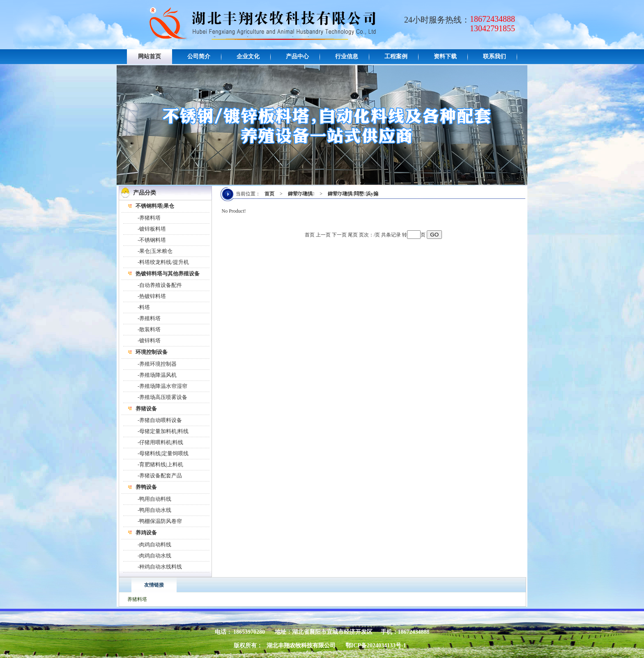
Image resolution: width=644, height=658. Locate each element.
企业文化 (248, 56)
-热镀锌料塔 (152, 296)
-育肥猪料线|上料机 (160, 464)
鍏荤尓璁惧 (301, 194)
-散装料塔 (149, 329)
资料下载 (445, 56)
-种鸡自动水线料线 (160, 567)
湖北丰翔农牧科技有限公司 (301, 645)
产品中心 (297, 56)
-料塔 (144, 307)
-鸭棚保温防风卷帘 (160, 521)
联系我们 (494, 56)
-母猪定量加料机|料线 (163, 431)
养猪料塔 (137, 599)
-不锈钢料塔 (152, 240)
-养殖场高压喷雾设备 (162, 397)
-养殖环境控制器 (157, 364)
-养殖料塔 (149, 318)
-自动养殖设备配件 (160, 285)
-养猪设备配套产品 (160, 476)
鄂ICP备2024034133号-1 (376, 645)
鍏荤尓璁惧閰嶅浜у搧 (353, 194)
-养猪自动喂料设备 (160, 420)
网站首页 (149, 56)
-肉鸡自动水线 (154, 556)
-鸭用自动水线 (154, 510)
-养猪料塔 (149, 218)
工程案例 (396, 56)
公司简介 (199, 56)
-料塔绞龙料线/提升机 (163, 262)
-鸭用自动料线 (154, 499)
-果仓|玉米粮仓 (155, 251)
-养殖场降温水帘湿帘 (162, 386)
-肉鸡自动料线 (154, 545)
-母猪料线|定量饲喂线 (163, 453)
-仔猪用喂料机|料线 (160, 442)
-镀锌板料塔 (152, 229)
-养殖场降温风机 (157, 375)
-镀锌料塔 (149, 340)
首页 (269, 194)
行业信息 (347, 56)
